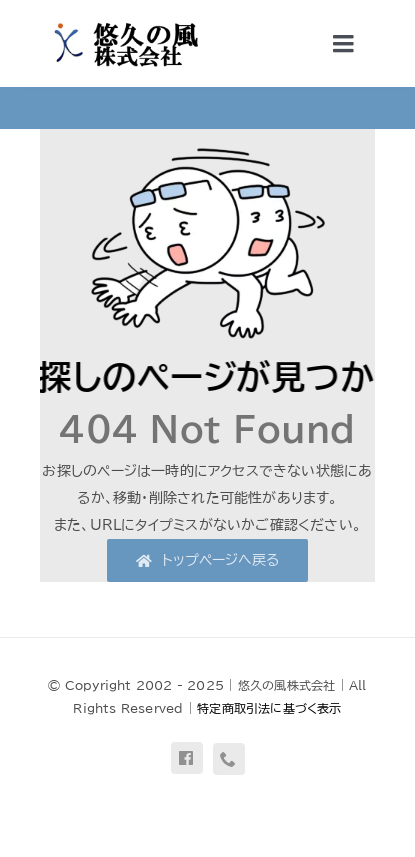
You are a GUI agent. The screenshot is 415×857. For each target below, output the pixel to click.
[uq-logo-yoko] (120, 22)
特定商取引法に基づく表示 (269, 708)
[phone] (229, 759)
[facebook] (187, 758)
